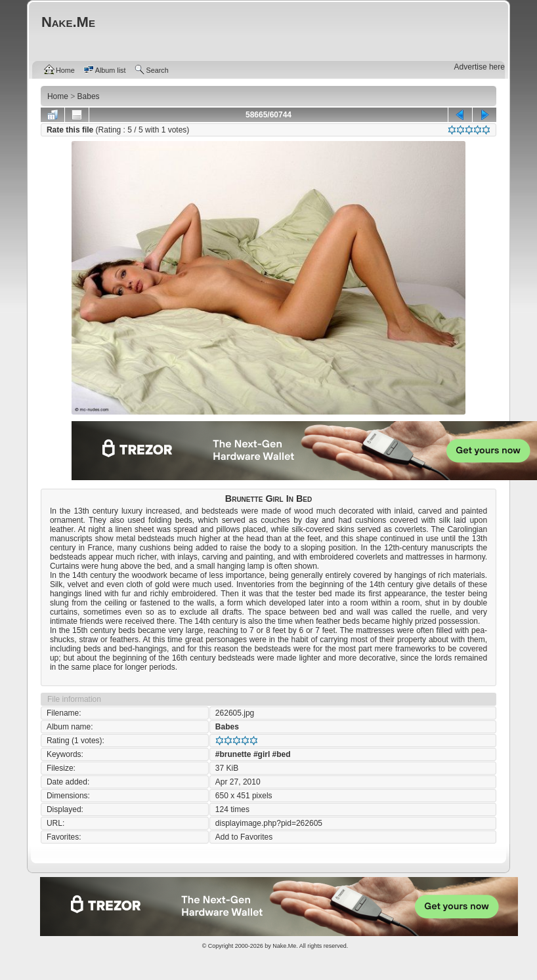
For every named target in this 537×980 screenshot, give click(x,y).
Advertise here (480, 67)
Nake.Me (284, 946)
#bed (282, 754)
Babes (227, 727)
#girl (262, 754)
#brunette (233, 754)
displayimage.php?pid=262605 (269, 823)
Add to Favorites (244, 837)
